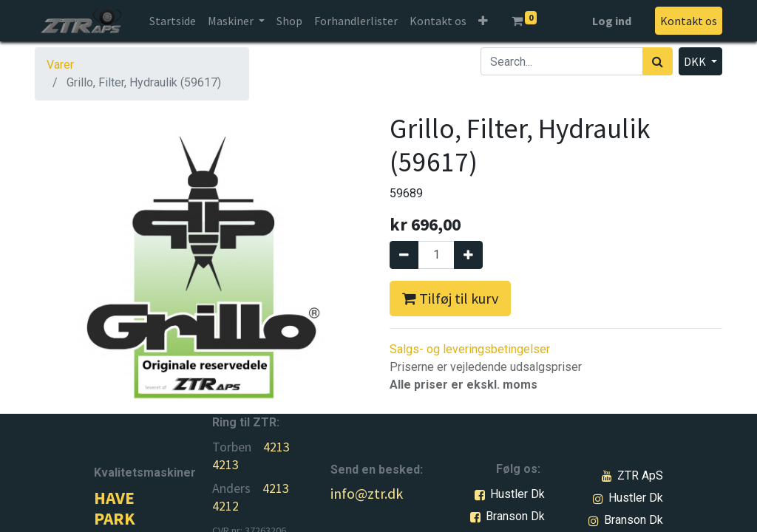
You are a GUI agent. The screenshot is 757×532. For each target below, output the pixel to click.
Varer (60, 65)
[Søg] (658, 61)
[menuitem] (173, 21)
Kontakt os (689, 21)
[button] (483, 21)
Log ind (612, 21)
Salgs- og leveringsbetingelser (470, 349)
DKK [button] (696, 61)
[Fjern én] (404, 255)
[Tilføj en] (468, 255)
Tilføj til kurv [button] (450, 298)
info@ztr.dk (367, 493)
